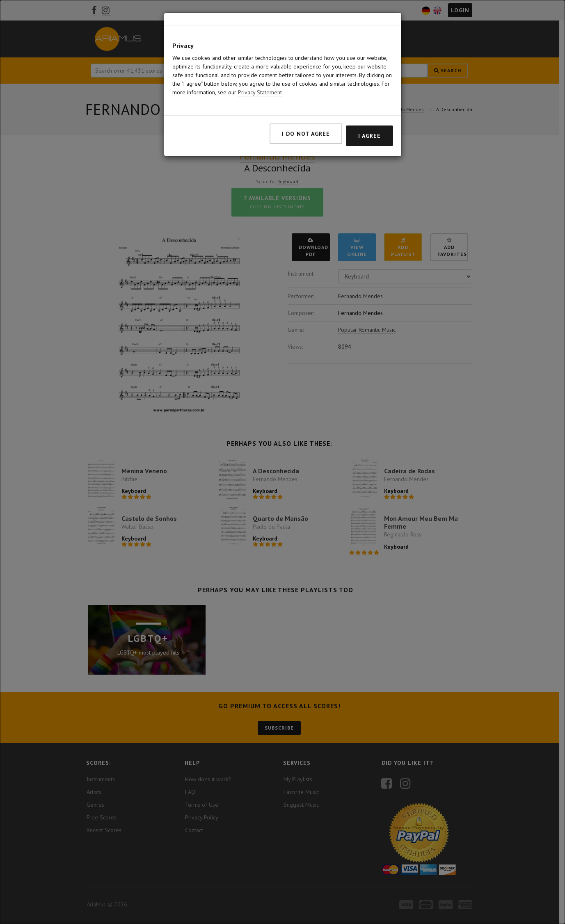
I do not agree (306, 134)
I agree (369, 136)
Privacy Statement (260, 92)
